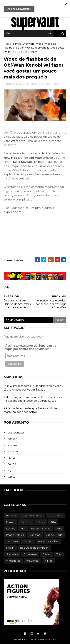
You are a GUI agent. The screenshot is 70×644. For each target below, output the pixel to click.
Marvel (28, 541)
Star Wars (29, 44)
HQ (9, 470)
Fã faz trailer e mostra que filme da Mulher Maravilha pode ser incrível (31, 410)
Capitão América (32, 515)
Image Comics (15, 535)
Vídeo (40, 44)
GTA (53, 522)
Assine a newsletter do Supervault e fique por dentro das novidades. (31, 347)
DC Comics (55, 515)
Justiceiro (12, 541)
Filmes (17, 44)
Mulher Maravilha (48, 541)
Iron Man (35, 535)
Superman (30, 554)
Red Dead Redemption (34, 548)
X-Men (49, 561)
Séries (11, 477)
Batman (11, 515)
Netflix (10, 548)
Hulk (59, 529)
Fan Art (12, 445)
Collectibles (16, 433)
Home (7, 44)
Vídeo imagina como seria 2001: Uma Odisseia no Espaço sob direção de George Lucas (34, 399)
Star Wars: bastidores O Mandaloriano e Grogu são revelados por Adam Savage (33, 388)
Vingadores (13, 561)
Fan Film (13, 451)
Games (12, 464)
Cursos (12, 439)
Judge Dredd (54, 535)
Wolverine (32, 561)
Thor (59, 554)
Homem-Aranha (41, 529)
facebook (60, 320)
